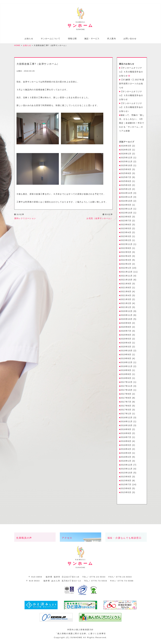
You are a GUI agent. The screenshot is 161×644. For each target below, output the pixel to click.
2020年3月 (126, 348)
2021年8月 (126, 289)
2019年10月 (127, 352)
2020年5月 (126, 340)
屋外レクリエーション (25, 219)
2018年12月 (127, 363)
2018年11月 (127, 367)
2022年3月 (126, 261)
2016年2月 (126, 458)
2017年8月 (126, 399)
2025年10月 (127, 167)
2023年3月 (126, 237)
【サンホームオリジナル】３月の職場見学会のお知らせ (131, 97)
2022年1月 (126, 269)
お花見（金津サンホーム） (100, 219)
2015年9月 (126, 478)
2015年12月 (127, 466)
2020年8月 (126, 328)
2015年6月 (126, 490)
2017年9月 (126, 395)
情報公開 (72, 39)
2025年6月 (126, 182)
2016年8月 (126, 434)
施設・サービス (92, 39)
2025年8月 (126, 174)
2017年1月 (126, 415)
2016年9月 (126, 430)
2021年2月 (126, 304)
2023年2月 (126, 241)
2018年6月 (126, 379)
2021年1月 (126, 308)
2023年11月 (127, 210)
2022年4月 (126, 257)
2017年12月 (127, 383)
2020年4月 (126, 344)
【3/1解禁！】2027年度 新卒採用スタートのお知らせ (132, 85)
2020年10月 (127, 320)
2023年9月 (126, 218)
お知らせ (29, 39)
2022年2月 (126, 265)
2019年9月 (126, 356)
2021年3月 (126, 300)
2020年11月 (127, 316)
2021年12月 (127, 273)
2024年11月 (127, 198)
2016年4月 (126, 450)
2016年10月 (127, 427)
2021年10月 (127, 281)
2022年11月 (127, 245)
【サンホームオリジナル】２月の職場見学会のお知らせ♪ (131, 108)
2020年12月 (127, 312)
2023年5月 (126, 230)
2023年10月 (127, 214)
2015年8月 (126, 482)
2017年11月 (127, 387)
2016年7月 (126, 438)
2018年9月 (126, 371)
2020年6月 (126, 336)
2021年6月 (126, 293)
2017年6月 (126, 407)
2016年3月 (126, 454)
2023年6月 (126, 226)
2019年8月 (126, 360)
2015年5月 (126, 493)
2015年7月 (126, 486)
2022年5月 (126, 253)
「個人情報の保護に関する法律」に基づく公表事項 (80, 635)
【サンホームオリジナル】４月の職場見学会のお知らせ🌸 (131, 73)
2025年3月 (126, 186)
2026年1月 (126, 155)
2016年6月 (126, 442)
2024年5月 (126, 206)
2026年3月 (126, 147)
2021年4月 (126, 297)
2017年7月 (126, 403)
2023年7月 (126, 222)
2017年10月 (127, 391)
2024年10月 (127, 202)
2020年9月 (126, 324)
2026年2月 (126, 151)
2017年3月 (126, 411)
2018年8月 (126, 375)
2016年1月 (126, 462)
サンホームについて (51, 39)
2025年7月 (126, 178)
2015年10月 (127, 474)
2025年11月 (127, 163)
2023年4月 (126, 234)
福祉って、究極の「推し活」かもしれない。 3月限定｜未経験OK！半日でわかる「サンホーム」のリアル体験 (132, 124)
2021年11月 (127, 277)
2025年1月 (126, 190)
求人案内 (111, 39)
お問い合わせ (130, 39)
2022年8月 (126, 249)
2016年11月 (127, 423)
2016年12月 (127, 419)
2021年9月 (126, 285)
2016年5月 (126, 446)
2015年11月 (127, 470)
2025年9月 (126, 170)
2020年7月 (126, 332)
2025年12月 (127, 159)
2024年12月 (127, 194)
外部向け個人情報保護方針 (80, 631)
